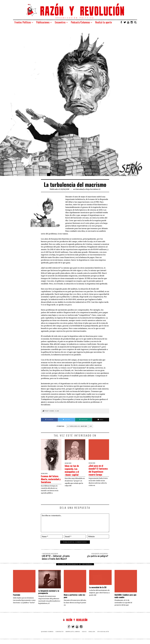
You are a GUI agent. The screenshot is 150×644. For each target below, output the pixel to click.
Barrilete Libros (73, 633)
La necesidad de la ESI (98, 590)
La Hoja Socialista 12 (92, 189)
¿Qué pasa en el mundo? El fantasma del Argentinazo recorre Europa (97, 464)
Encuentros (60, 22)
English (92, 633)
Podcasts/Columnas (80, 22)
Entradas (79, 189)
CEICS (84, 633)
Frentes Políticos (23, 22)
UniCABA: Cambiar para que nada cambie (125, 589)
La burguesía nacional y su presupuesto (49, 595)
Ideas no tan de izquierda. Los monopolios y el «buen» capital (73, 470)
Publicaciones (43, 22)
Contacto (60, 633)
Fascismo (17, 590)
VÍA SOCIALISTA (103, 633)
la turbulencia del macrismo (77, 426)
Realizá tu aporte (104, 22)
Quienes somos (47, 633)
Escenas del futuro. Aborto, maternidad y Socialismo (49, 480)
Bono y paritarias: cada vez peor (74, 585)
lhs (91, 426)
